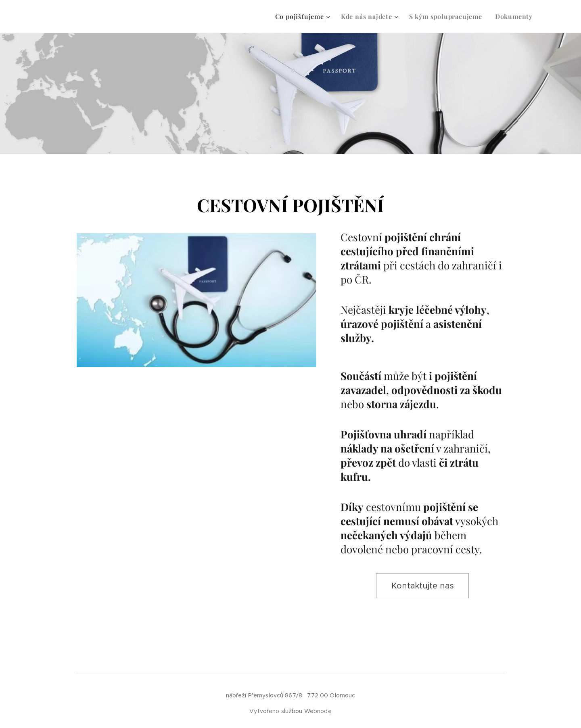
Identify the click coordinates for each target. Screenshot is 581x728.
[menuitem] (304, 17)
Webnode (318, 711)
